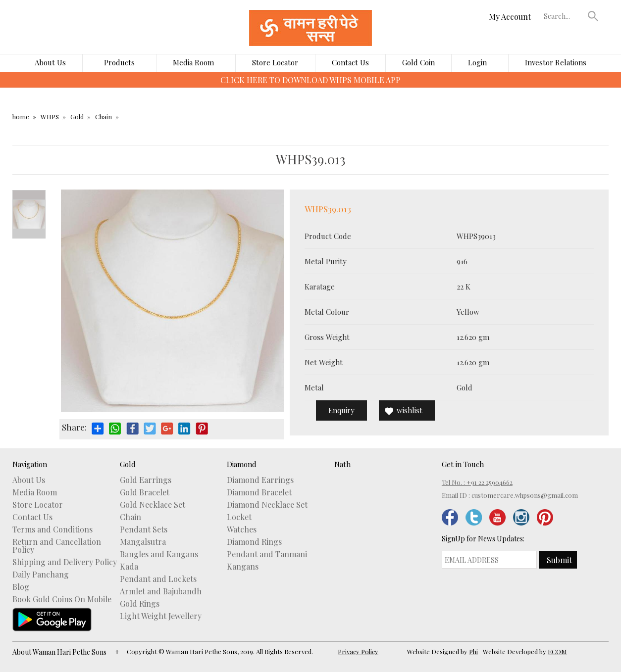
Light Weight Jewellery (161, 616)
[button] (593, 16)
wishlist (410, 410)
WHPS (50, 117)
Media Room (193, 62)
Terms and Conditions (52, 529)
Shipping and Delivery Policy (65, 562)
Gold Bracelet (145, 492)
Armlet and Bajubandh (161, 591)
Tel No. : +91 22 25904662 (477, 482)
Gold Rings (140, 604)
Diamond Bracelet (259, 492)
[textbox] (564, 16)
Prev (29, 195)
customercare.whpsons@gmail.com (525, 495)
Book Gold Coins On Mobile (62, 599)
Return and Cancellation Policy (57, 546)
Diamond (242, 464)
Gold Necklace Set (153, 505)
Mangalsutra (143, 542)
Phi (473, 651)
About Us (50, 62)
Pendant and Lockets (158, 579)
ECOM (557, 651)
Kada (129, 567)
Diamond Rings (254, 542)
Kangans (243, 567)
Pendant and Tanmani (267, 554)
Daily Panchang (41, 575)
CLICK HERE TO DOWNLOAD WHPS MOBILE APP (310, 80)
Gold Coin (418, 62)
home (21, 117)
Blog (21, 587)
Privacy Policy (358, 651)
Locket (239, 517)
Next (29, 234)
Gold (77, 117)
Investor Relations (556, 62)
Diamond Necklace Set (267, 505)
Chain (103, 117)
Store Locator (275, 62)
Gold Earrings (146, 480)
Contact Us (350, 62)
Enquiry (341, 410)
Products (119, 62)
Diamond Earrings (260, 480)
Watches (242, 529)
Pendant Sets (144, 529)
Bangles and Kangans (159, 554)
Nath (342, 464)
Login (477, 62)
